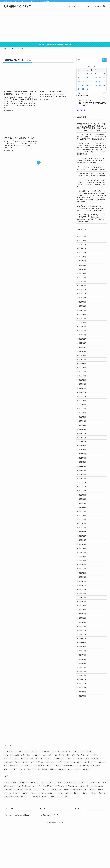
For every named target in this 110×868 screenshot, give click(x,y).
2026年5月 (82, 237)
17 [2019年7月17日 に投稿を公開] (87, 81)
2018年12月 (83, 613)
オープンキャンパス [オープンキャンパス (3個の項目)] (12, 798)
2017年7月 (82, 689)
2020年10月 (83, 514)
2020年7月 (82, 528)
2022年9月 (82, 416)
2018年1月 (82, 662)
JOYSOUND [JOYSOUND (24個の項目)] (23, 825)
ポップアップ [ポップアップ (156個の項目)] (63, 805)
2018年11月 (83, 617)
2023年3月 (82, 389)
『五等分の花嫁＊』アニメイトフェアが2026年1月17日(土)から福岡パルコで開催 (91, 175)
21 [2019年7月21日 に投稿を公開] (104, 81)
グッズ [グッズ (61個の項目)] (70, 798)
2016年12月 (83, 720)
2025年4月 (82, 277)
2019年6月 (82, 586)
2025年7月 (82, 263)
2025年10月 (83, 254)
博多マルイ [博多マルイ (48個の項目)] (57, 832)
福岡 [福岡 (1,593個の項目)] (62, 812)
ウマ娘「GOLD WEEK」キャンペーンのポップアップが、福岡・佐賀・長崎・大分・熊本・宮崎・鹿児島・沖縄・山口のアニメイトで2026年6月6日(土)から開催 (92, 127)
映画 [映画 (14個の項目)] (7, 812)
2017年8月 (82, 685)
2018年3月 (82, 653)
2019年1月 (82, 608)
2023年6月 (82, 375)
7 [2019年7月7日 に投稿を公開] (104, 74)
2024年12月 (83, 295)
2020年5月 (82, 537)
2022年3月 (82, 443)
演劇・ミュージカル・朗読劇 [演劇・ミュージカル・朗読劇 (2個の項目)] (38, 812)
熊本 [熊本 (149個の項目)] (102, 836)
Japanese (97, 6)
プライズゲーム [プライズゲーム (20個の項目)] (21, 805)
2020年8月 (82, 523)
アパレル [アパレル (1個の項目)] (55, 794)
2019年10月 (83, 568)
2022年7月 (82, 425)
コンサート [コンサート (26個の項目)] (85, 829)
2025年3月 (82, 281)
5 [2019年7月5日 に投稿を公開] (96, 74)
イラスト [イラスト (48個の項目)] (91, 825)
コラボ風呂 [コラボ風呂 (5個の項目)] (59, 801)
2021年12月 (83, 452)
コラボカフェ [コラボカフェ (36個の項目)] (72, 829)
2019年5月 (82, 591)
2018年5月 (82, 644)
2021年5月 (82, 483)
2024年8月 (82, 313)
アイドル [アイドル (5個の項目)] (8, 794)
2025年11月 (83, 250)
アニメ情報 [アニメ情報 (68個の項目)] (44, 794)
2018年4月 (82, 649)
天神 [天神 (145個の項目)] (16, 836)
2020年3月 (82, 546)
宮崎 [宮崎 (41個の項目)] (57, 808)
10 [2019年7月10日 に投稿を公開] (87, 78)
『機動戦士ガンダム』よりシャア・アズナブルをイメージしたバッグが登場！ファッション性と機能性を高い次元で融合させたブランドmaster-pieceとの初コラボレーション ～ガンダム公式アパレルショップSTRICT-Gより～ (92, 149)
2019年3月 (82, 599)
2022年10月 (83, 411)
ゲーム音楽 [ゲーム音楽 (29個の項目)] (47, 829)
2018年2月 (82, 658)
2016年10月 (83, 729)
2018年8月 (82, 631)
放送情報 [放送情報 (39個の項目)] (95, 808)
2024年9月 (82, 308)
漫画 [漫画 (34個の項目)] (93, 836)
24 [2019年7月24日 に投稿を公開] (87, 85)
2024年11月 (83, 299)
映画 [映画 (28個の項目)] (69, 836)
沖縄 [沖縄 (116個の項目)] (85, 836)
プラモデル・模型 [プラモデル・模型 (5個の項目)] (36, 805)
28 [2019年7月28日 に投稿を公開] (104, 85)
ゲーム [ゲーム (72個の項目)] (36, 829)
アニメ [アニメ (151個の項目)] (68, 825)
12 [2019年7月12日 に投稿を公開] (96, 78)
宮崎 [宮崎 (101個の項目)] (25, 836)
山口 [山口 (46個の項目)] (86, 808)
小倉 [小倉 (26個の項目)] (34, 836)
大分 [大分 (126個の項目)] (7, 836)
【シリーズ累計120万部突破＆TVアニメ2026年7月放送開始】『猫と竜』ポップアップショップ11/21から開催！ (91, 160)
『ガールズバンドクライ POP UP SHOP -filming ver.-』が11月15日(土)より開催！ (91, 168)
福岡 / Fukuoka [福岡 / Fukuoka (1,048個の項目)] (11, 839)
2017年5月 (82, 698)
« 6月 (78, 93)
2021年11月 (83, 456)
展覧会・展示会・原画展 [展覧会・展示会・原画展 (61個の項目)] (72, 808)
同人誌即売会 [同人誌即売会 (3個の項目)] (39, 808)
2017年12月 (83, 667)
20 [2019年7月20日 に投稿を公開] (100, 81)
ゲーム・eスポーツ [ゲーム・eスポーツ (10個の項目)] (20, 801)
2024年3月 (82, 335)
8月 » (105, 93)
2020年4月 (82, 541)
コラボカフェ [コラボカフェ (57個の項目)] (46, 801)
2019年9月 (82, 573)
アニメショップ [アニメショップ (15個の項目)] (31, 794)
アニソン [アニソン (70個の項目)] (57, 825)
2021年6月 (82, 478)
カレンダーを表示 (82, 110)
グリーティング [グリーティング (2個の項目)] (82, 798)
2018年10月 (83, 622)
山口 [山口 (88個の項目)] (60, 836)
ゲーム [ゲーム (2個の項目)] (7, 801)
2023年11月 (83, 353)
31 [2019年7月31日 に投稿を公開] (87, 89)
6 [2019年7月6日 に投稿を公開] (100, 74)
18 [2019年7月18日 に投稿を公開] (92, 81)
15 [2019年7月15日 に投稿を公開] (79, 81)
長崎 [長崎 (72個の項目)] (78, 812)
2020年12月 (83, 505)
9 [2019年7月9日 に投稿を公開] (83, 78)
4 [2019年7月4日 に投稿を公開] (92, 74)
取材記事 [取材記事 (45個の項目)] (78, 832)
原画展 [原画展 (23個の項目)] (67, 832)
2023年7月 (82, 371)
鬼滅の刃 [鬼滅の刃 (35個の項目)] (55, 839)
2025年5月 (82, 272)
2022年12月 (83, 402)
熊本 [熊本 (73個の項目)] (53, 812)
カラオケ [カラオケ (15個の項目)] (25, 798)
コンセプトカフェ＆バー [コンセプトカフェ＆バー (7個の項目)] (74, 801)
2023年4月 (82, 384)
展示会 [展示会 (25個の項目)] (42, 836)
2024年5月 (82, 326)
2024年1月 (82, 344)
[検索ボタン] (104, 6)
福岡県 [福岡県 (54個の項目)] (36, 839)
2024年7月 (82, 317)
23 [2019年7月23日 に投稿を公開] (83, 85)
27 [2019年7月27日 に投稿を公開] (100, 85)
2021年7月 (82, 474)
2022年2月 (82, 447)
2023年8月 (82, 366)
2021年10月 (83, 461)
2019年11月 (83, 564)
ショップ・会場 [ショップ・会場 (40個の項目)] (92, 801)
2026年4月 (82, 241)
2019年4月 (82, 595)
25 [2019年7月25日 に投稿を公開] (92, 85)
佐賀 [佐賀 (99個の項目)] (28, 832)
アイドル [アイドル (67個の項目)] (35, 825)
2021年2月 (82, 496)
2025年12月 (83, 245)
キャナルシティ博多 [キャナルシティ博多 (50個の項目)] (23, 829)
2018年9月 (82, 626)
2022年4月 (82, 438)
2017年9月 (82, 680)
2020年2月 (82, 550)
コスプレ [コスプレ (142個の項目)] (59, 829)
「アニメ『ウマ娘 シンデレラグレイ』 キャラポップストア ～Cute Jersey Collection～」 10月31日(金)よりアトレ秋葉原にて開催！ (91, 218)
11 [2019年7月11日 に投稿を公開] (92, 78)
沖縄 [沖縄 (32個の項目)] (22, 812)
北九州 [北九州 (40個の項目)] (37, 832)
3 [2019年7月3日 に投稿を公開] (87, 74)
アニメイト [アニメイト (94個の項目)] (79, 825)
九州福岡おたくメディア (18, 6)
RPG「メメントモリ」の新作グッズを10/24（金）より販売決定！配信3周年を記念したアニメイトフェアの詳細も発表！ (92, 208)
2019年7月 (82, 582)
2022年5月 (82, 434)
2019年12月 (83, 559)
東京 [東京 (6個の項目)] (15, 812)
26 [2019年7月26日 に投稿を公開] (96, 85)
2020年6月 (82, 532)
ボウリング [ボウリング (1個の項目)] (50, 805)
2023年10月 (83, 358)
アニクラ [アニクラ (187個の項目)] (46, 825)
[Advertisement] (55, 26)
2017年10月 (83, 676)
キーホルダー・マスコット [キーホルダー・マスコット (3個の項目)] (42, 798)
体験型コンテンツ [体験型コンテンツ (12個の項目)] (11, 808)
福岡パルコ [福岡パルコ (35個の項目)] (25, 839)
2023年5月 (82, 380)
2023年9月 (82, 362)
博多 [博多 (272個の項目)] (46, 832)
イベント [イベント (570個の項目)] (66, 794)
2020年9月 (82, 519)
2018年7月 (82, 635)
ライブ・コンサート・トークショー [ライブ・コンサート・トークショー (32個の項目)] (84, 805)
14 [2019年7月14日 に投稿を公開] (104, 78)
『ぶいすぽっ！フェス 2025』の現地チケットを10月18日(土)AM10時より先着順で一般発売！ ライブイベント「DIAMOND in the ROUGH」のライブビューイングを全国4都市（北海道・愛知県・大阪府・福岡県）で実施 (91, 196)
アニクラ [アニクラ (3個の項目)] (18, 794)
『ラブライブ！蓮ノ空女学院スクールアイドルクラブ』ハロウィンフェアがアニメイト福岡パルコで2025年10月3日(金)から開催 (92, 183)
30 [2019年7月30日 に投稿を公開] (83, 89)
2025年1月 (82, 290)
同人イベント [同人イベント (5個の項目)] (26, 808)
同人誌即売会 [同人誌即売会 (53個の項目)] (90, 832)
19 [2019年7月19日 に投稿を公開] (96, 81)
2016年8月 (82, 738)
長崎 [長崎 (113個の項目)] (45, 839)
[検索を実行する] (104, 60)
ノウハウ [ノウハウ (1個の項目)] (8, 805)
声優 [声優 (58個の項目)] (101, 832)
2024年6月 (82, 322)
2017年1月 (82, 716)
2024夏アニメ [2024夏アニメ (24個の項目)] (10, 825)
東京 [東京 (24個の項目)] (77, 836)
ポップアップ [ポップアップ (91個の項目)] (98, 829)
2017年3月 (82, 707)
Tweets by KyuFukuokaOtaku (17, 858)
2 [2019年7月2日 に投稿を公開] (83, 74)
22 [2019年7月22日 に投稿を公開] (79, 85)
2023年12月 (83, 348)
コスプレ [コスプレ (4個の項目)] (34, 801)
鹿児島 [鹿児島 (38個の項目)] (87, 812)
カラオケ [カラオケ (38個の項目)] (102, 825)
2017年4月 (82, 703)
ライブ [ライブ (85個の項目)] (8, 832)
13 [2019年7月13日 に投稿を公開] (100, 78)
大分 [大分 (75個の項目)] (49, 808)
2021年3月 (82, 492)
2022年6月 (82, 429)
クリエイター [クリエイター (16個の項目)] (59, 798)
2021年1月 (82, 501)
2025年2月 (82, 286)
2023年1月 (82, 398)
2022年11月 (83, 407)
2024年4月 (82, 331)
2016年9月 (82, 734)
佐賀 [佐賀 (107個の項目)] (102, 805)
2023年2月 (82, 393)
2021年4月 (82, 487)
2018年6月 (82, 640)
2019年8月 (82, 577)
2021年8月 (82, 469)
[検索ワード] (92, 60)
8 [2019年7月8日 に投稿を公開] (79, 78)
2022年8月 (82, 420)
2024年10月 (83, 304)
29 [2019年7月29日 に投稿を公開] (79, 89)
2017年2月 (82, 712)
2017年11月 (83, 671)
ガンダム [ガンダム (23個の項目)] (8, 829)
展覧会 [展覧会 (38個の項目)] (52, 836)
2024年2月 (82, 340)
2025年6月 (82, 268)
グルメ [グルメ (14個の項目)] (94, 798)
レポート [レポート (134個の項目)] (18, 832)
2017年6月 (82, 694)
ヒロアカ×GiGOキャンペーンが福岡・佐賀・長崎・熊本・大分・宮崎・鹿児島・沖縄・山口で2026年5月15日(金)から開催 (92, 137)
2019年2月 (82, 604)
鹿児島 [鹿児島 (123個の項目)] (66, 839)
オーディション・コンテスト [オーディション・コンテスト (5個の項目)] (83, 794)
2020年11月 (83, 510)
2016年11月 (83, 725)
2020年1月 (82, 555)
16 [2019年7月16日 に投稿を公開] (83, 81)
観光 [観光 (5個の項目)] (70, 812)
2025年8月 (82, 259)
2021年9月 (82, 465)
